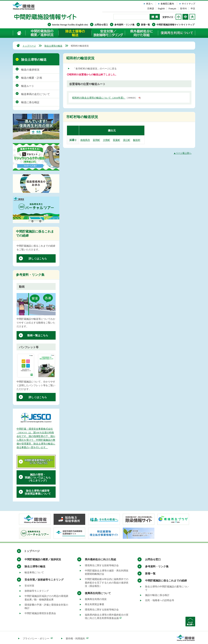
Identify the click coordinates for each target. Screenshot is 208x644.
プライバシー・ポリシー (38, 639)
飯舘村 (137, 140)
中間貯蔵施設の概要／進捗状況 (42, 33)
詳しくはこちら (38, 259)
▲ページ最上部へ (183, 153)
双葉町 (117, 140)
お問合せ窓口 (101, 25)
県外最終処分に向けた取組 (141, 33)
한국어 (183, 9)
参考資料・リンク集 (124, 25)
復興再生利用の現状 (96, 599)
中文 (193, 9)
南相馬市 (85, 140)
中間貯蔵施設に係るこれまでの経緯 (166, 581)
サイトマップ (188, 4)
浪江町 (127, 140)
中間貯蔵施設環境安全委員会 (40, 613)
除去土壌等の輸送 (53, 46)
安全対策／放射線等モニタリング (108, 33)
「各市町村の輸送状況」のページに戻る (95, 69)
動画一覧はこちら (38, 335)
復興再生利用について (177, 33)
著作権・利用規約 (77, 639)
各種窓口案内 (167, 4)
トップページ (29, 46)
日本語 (151, 9)
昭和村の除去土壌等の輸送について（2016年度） (99, 98)
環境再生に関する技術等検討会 (102, 565)
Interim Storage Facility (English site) (70, 25)
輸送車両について (34, 572)
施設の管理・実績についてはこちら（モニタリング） (38, 478)
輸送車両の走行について (36, 94)
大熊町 (107, 140)
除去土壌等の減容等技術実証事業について (38, 492)
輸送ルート (28, 86)
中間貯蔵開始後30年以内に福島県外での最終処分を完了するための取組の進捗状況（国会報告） (107, 582)
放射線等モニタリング (37, 591)
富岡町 (96, 140)
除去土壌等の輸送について (75, 33)
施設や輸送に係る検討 (157, 595)
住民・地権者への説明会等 (160, 600)
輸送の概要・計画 (32, 78)
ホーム (19, 33)
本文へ (149, 4)
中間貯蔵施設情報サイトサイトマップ (175, 25)
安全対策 (29, 586)
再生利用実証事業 (95, 604)
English (161, 9)
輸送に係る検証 (30, 102)
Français (172, 9)
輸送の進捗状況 (30, 70)
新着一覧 (145, 25)
